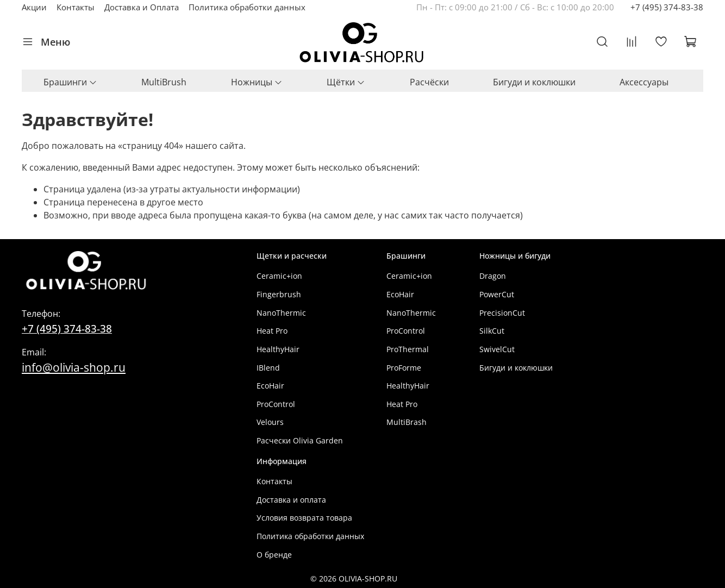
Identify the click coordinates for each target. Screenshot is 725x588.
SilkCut (492, 331)
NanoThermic (281, 313)
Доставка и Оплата (142, 7)
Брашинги (70, 82)
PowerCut (497, 294)
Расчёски (429, 82)
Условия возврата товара (304, 518)
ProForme (404, 368)
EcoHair (270, 386)
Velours (270, 422)
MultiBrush (164, 82)
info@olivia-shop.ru (74, 367)
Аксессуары (644, 82)
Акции (34, 7)
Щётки (346, 82)
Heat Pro (272, 331)
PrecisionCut (502, 313)
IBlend (268, 368)
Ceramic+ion (279, 276)
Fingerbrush (279, 294)
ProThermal (408, 349)
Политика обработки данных (247, 7)
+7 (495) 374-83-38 (667, 7)
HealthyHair (278, 349)
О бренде (274, 555)
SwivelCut (497, 349)
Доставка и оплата (291, 500)
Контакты (76, 7)
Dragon (493, 276)
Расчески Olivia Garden (300, 440)
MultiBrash (407, 422)
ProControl (276, 404)
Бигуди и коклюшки (534, 82)
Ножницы (257, 82)
